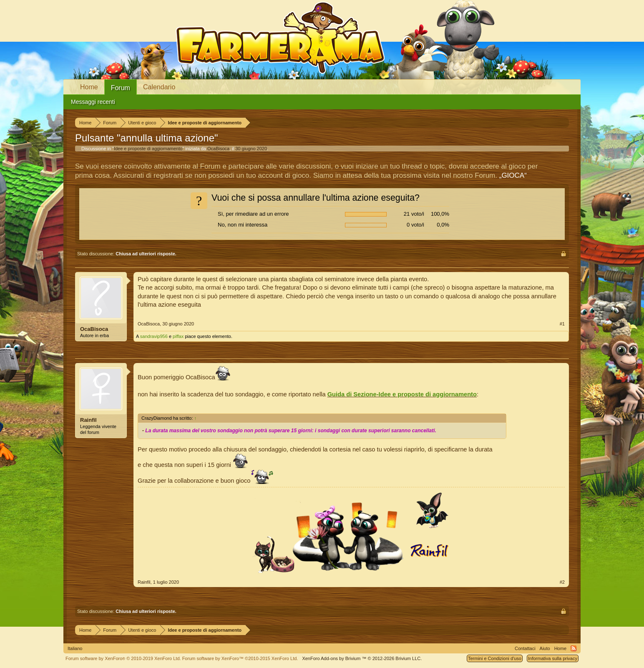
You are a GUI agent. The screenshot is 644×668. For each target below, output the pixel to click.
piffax (178, 336)
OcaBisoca (218, 149)
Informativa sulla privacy (553, 658)
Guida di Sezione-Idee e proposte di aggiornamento (402, 394)
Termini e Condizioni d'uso (495, 658)
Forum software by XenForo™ (240, 658)
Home (89, 87)
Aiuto (545, 648)
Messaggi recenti (93, 102)
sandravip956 (154, 336)
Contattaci (525, 648)
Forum (121, 88)
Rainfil (88, 420)
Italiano (75, 648)
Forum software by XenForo (123, 658)
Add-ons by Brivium (362, 658)
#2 (562, 582)
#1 (562, 324)
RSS (574, 648)
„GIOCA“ (513, 175)
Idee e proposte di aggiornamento (148, 149)
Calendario (159, 87)
